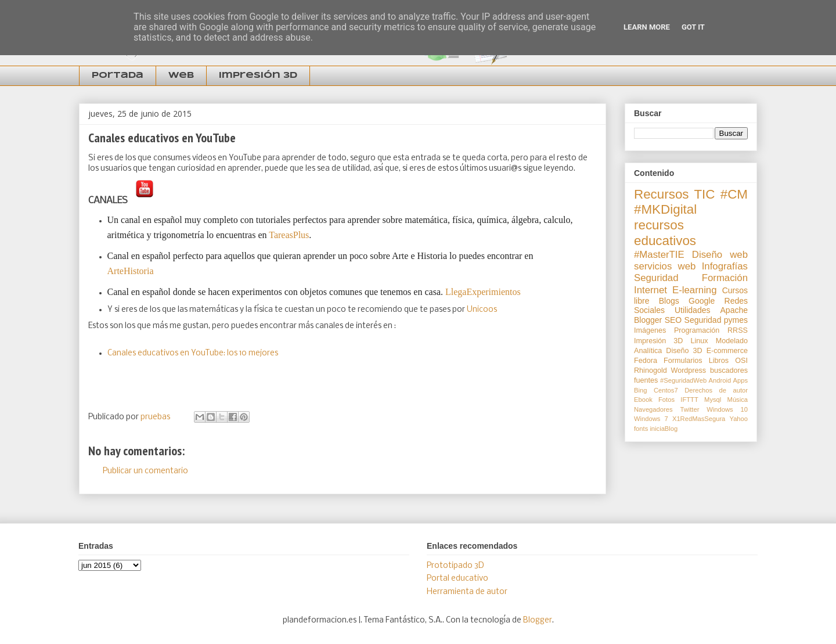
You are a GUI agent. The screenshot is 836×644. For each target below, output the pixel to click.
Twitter (689, 409)
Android (720, 380)
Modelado (732, 341)
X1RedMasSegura (699, 419)
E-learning (695, 290)
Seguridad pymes (716, 320)
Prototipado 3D (455, 566)
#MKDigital (665, 209)
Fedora (646, 361)
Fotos (666, 400)
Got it (693, 27)
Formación (725, 278)
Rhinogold (651, 370)
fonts (641, 429)
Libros (719, 361)
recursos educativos (665, 233)
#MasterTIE (659, 255)
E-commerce (727, 351)
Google (702, 301)
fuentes (646, 380)
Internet (651, 290)
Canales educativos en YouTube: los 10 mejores (193, 353)
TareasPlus (289, 235)
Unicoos (483, 310)
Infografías (725, 266)
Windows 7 (651, 419)
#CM (734, 194)
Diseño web (720, 255)
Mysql (713, 400)
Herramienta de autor (467, 592)
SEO (673, 320)
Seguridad (656, 278)
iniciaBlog (664, 429)
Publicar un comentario (145, 471)
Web (181, 75)
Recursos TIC (674, 194)
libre (642, 301)
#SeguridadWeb (683, 380)
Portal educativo (457, 579)
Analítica (648, 351)
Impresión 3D (258, 75)
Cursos (735, 290)
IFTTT (689, 400)
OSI (741, 361)
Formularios (683, 361)
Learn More (647, 27)
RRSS (738, 330)
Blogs (669, 301)
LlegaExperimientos (483, 292)
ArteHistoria (132, 271)
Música (738, 400)
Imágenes (650, 330)
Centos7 (666, 390)
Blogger (648, 320)
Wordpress (688, 370)
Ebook (643, 400)
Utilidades (692, 310)
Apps (741, 380)
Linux (700, 341)
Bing (640, 390)
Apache (734, 310)
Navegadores (653, 409)
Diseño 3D (684, 351)
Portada (118, 75)
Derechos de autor (716, 390)
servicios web (665, 266)
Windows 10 (727, 409)
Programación (697, 330)
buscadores (729, 370)
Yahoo (739, 419)
